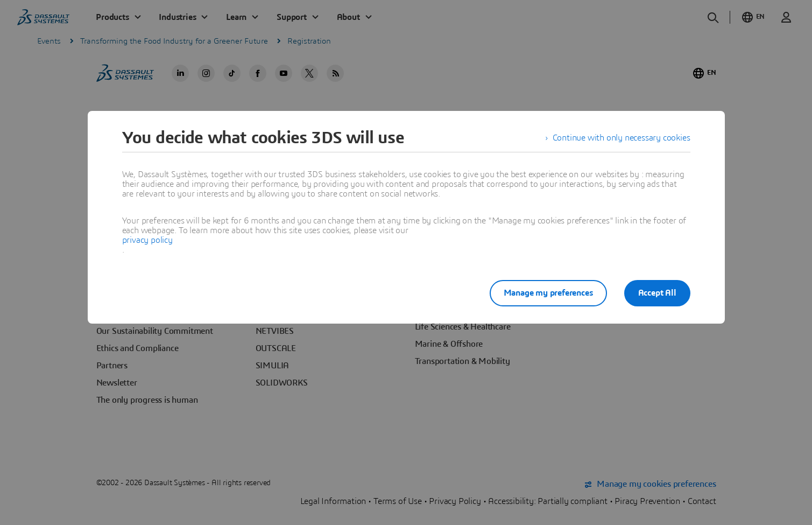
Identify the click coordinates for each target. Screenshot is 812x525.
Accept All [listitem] (657, 293)
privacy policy (147, 240)
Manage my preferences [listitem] (548, 293)
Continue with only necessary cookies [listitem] (622, 138)
